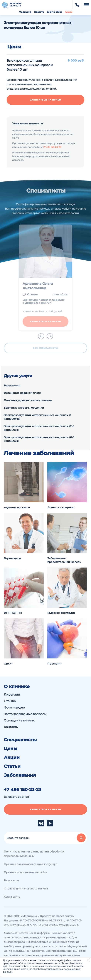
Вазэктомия (12, 385)
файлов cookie (53, 969)
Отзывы (10, 701)
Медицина (25, 12)
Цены (11, 749)
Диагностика (54, 12)
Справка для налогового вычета (26, 889)
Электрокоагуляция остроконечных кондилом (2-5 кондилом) (39, 428)
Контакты (11, 727)
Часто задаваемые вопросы (25, 714)
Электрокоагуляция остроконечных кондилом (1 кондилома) (37, 417)
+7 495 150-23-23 (52, 147)
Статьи (12, 766)
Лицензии (12, 695)
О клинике (17, 687)
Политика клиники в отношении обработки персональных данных (34, 854)
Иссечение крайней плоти (22, 393)
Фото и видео (14, 708)
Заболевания (20, 775)
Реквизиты (11, 880)
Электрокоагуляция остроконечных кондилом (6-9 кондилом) (39, 439)
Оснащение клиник (19, 720)
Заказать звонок (16, 797)
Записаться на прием (46, 100)
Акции (69, 12)
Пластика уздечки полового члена (28, 400)
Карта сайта (12, 897)
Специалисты (20, 740)
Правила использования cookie (25, 872)
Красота (39, 12)
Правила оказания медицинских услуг (30, 864)
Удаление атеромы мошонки (24, 408)
